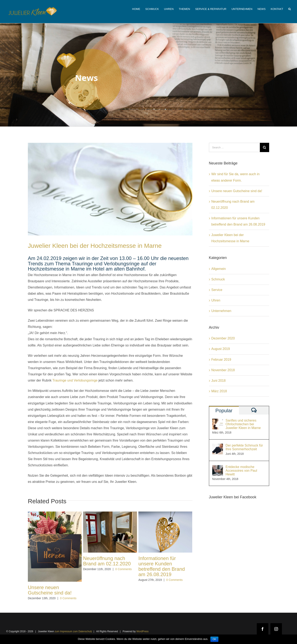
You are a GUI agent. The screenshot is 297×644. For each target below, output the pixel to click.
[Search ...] (235, 147)
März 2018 (219, 391)
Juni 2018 (219, 381)
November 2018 (223, 370)
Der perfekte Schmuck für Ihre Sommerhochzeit (244, 447)
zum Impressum (63, 631)
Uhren (216, 300)
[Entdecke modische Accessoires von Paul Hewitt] (218, 468)
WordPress (142, 631)
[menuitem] (139, 9)
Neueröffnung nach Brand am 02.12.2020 (107, 561)
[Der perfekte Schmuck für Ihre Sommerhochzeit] (218, 447)
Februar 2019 (221, 360)
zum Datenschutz (83, 631)
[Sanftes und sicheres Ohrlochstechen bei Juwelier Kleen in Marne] (218, 422)
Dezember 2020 (223, 338)
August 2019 (221, 349)
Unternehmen (221, 311)
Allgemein (219, 269)
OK (214, 639)
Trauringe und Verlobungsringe (75, 380)
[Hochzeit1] (110, 189)
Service (217, 290)
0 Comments (68, 598)
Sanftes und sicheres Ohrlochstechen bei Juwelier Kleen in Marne (243, 424)
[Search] (290, 9)
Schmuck (218, 279)
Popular (224, 411)
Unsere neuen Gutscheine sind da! (50, 590)
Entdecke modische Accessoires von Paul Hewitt (241, 471)
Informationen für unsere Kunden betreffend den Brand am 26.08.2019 (162, 566)
